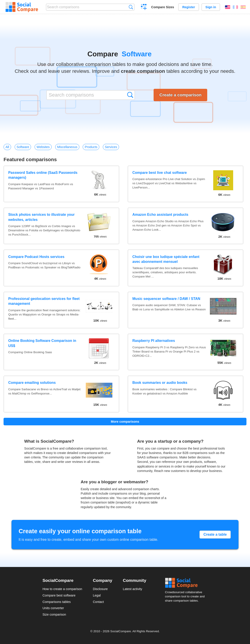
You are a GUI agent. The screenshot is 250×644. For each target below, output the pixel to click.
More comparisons (125, 422)
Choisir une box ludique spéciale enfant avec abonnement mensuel (166, 259)
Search (131, 7)
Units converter (53, 608)
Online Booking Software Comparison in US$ (42, 343)
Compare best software (59, 595)
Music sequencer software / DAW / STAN (166, 299)
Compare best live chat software (159, 173)
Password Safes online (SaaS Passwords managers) (43, 175)
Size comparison (54, 614)
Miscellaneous (67, 147)
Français (235, 7)
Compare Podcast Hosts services (36, 257)
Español (243, 7)
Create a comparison (144, 8)
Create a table (215, 534)
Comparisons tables (57, 602)
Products (91, 147)
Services (111, 147)
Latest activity (132, 589)
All (7, 147)
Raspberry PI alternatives (154, 341)
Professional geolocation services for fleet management (44, 301)
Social (186, 583)
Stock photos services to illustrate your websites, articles (41, 217)
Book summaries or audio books (160, 383)
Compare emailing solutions (32, 383)
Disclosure (100, 589)
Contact (98, 602)
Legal (97, 595)
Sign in (211, 7)
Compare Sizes (163, 7)
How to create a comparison (62, 589)
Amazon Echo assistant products (160, 215)
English (228, 7)
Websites (43, 147)
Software (23, 147)
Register (189, 7)
